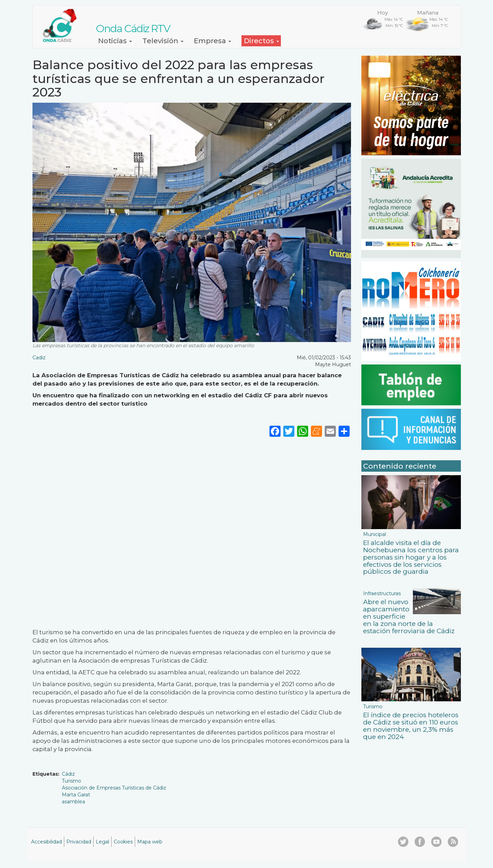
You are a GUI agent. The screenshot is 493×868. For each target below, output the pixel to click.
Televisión (163, 41)
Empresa (212, 41)
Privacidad (79, 842)
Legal (102, 842)
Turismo (72, 781)
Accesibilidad (46, 842)
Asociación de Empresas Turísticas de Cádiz (114, 788)
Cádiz (68, 774)
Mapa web (150, 842)
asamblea (73, 802)
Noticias (115, 41)
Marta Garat (76, 795)
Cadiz (39, 358)
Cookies (123, 842)
